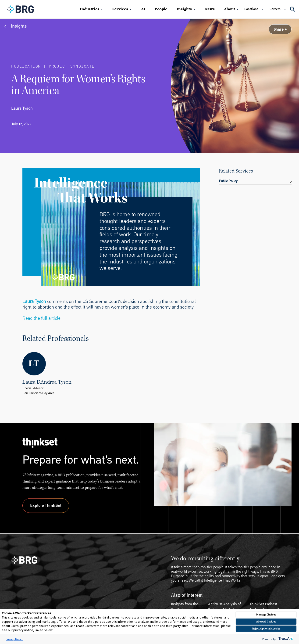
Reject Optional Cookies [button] (266, 628)
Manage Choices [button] (266, 614)
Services (120, 9)
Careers (275, 9)
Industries (90, 9)
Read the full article (41, 318)
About (230, 9)
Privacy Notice (14, 639)
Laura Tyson (34, 301)
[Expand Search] (293, 9)
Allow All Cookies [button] (266, 621)
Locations (251, 9)
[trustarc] (285, 639)
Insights (184, 9)
